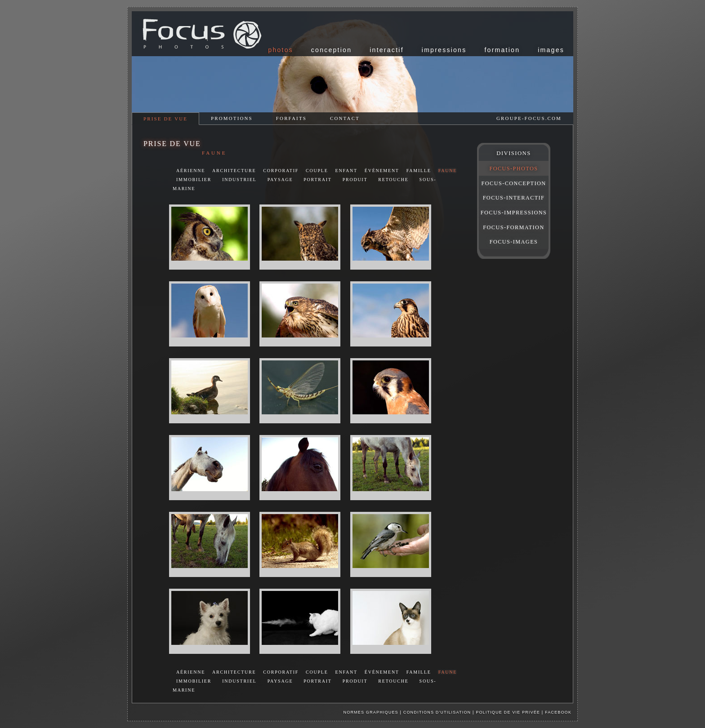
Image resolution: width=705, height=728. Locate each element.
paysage (280, 180)
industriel (239, 180)
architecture (234, 171)
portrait (317, 180)
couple (317, 171)
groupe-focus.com (529, 118)
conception (331, 50)
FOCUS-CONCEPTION (514, 183)
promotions (232, 118)
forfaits (291, 118)
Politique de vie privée (509, 712)
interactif (387, 50)
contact (345, 118)
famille (419, 171)
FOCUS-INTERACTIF (514, 198)
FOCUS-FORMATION (513, 227)
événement (382, 171)
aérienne (191, 171)
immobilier (194, 180)
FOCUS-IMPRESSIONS (514, 213)
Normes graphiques (371, 712)
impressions (444, 50)
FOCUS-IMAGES (514, 242)
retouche (393, 180)
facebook (558, 712)
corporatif (281, 171)
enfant (346, 171)
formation (502, 50)
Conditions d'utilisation (437, 712)
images (551, 50)
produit (355, 180)
